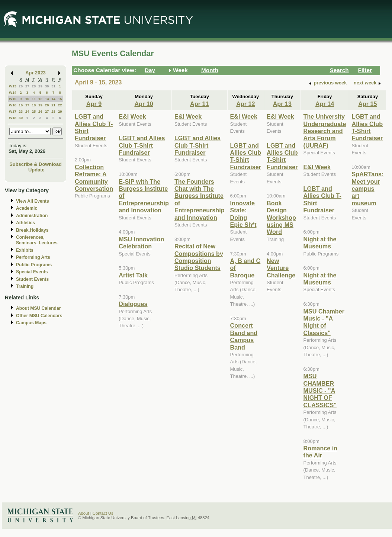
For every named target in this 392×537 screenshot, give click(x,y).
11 (34, 99)
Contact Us (103, 513)
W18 (13, 118)
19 (40, 105)
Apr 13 (282, 104)
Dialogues (133, 304)
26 (21, 86)
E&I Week (132, 116)
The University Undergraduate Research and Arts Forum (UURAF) (325, 131)
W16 (13, 105)
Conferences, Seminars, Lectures (37, 240)
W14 (13, 92)
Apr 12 (245, 104)
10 (27, 99)
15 (60, 99)
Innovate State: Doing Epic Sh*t (243, 214)
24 (27, 111)
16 (21, 105)
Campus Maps (31, 323)
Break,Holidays (32, 230)
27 (27, 86)
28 (34, 86)
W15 (13, 99)
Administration (32, 216)
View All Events (33, 201)
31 (53, 86)
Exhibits (25, 250)
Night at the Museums (320, 243)
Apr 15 (367, 104)
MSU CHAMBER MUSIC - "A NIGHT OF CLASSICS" (320, 390)
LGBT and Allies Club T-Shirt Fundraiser (142, 145)
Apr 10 (144, 104)
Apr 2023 (36, 73)
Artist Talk (133, 275)
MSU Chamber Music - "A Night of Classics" (324, 322)
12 (40, 99)
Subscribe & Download (36, 164)
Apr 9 (94, 104)
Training (25, 286)
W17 (13, 111)
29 (40, 86)
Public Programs (34, 265)
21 (53, 105)
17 (27, 105)
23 (21, 111)
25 (34, 111)
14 (53, 99)
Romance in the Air (321, 452)
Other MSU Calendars (39, 316)
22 (60, 105)
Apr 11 (199, 104)
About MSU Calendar (38, 308)
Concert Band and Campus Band (244, 336)
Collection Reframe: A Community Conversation (94, 178)
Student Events (32, 279)
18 (34, 105)
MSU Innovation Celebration (141, 243)
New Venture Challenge (281, 268)
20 (47, 105)
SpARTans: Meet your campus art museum (368, 189)
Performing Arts (33, 257)
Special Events (32, 272)
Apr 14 (325, 104)
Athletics (25, 223)
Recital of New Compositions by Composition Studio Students (199, 257)
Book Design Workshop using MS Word (281, 218)
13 (47, 99)
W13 (13, 86)
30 (47, 86)
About (84, 513)
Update (36, 170)
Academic (27, 208)
